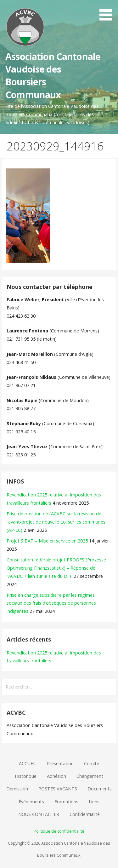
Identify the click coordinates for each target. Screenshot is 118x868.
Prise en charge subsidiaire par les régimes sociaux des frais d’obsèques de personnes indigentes (51, 603)
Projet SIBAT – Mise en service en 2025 (47, 541)
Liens (94, 802)
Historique (26, 776)
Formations (66, 802)
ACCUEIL (28, 763)
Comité (92, 763)
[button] (108, 11)
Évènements (31, 802)
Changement (90, 776)
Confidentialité (85, 814)
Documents (100, 789)
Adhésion (56, 776)
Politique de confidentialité (59, 831)
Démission (17, 789)
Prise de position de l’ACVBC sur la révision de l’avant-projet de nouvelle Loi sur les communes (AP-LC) (56, 522)
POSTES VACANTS (58, 789)
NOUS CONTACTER (39, 814)
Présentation (60, 763)
